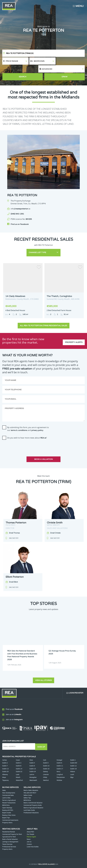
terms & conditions (19, 421)
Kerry (58, 761)
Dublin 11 (60, 756)
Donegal (59, 750)
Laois (18, 764)
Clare (31, 750)
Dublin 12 (73, 756)
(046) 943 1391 (17, 207)
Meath (18, 767)
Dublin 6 (59, 753)
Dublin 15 (33, 759)
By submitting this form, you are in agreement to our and (28, 420)
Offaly (45, 767)
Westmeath (33, 770)
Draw (65, 69)
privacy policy (37, 421)
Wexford (46, 770)
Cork (45, 750)
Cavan (18, 750)
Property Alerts (74, 332)
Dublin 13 (5, 759)
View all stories (43, 670)
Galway (45, 761)
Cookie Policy (30, 859)
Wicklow (59, 770)
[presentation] (19, 437)
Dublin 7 (5, 756)
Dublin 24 (33, 761)
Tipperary (5, 770)
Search (23, 69)
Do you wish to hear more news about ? (27, 429)
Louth (72, 764)
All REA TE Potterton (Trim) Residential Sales (44, 316)
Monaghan (33, 767)
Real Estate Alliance (46, 854)
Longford (60, 764)
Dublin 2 (5, 753)
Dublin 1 (73, 750)
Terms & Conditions (46, 859)
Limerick (46, 764)
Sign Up (42, 737)
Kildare (73, 761)
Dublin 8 (19, 756)
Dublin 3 (19, 753)
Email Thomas (14, 524)
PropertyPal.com (52, 863)
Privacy (59, 859)
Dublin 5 (46, 753)
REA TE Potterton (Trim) (20, 53)
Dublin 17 (60, 759)
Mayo (4, 767)
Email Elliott (13, 573)
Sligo (72, 767)
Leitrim (32, 764)
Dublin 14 (19, 759)
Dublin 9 (32, 756)
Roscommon (61, 767)
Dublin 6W (74, 753)
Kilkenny (5, 764)
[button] (71, 61)
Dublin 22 (19, 761)
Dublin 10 (46, 756)
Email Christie (55, 524)
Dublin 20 (5, 761)
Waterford (19, 770)
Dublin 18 (73, 759)
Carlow (5, 750)
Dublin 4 (32, 753)
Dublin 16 (46, 759)
